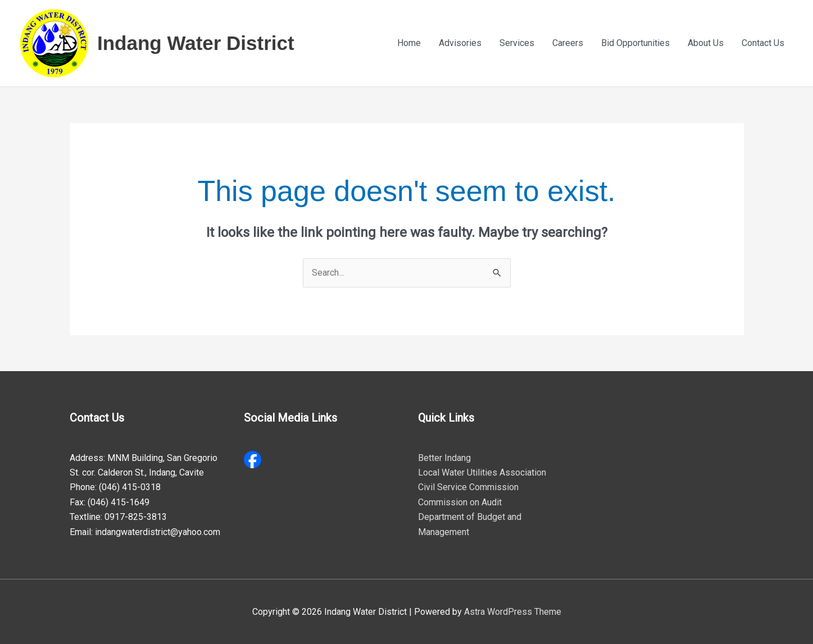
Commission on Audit (460, 502)
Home (409, 43)
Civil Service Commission (468, 487)
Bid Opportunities (635, 43)
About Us (706, 43)
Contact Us (763, 43)
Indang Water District (196, 43)
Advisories (460, 43)
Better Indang (444, 458)
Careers (568, 43)
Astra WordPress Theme (513, 612)
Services (517, 43)
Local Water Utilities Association (482, 472)
